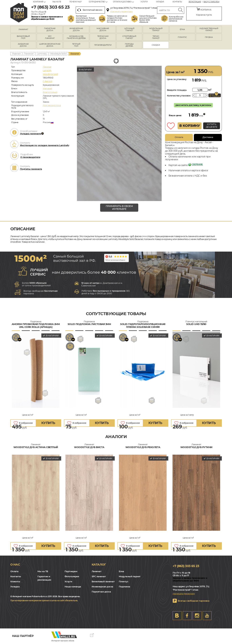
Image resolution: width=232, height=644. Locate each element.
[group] (119, 133)
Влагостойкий (50, 92)
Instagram (197, 616)
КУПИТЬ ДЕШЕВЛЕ (212, 125)
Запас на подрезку (215, 95)
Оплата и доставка (122, 2)
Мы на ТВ (57, 2)
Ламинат (29, 54)
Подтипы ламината (31, 169)
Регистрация (195, 2)
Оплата (179, 137)
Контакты (177, 2)
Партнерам (71, 571)
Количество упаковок (179, 96)
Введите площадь (177, 90)
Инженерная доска (102, 587)
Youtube (207, 616)
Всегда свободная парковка (194, 601)
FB (187, 616)
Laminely (42, 54)
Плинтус (124, 581)
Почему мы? (76, 2)
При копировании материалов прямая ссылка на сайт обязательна (44, 600)
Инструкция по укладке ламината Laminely (45, 145)
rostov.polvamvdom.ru (19, 13)
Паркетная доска (101, 592)
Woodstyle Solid (58, 54)
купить (48, 423)
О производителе (30, 157)
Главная (16, 54)
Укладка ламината (31, 134)
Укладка (160, 2)
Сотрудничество (97, 2)
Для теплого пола (52, 105)
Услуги (144, 2)
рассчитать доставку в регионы (193, 105)
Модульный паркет (130, 576)
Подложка (124, 587)
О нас (15, 565)
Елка (121, 571)
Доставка (208, 137)
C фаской (47, 81)
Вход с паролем (211, 2)
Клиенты (15, 581)
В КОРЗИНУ (190, 126)
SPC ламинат (99, 576)
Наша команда (73, 587)
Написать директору (121, 11)
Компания (38, 2)
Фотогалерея (72, 576)
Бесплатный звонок (90, 10)
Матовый (47, 89)
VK (177, 616)
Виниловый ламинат (103, 581)
